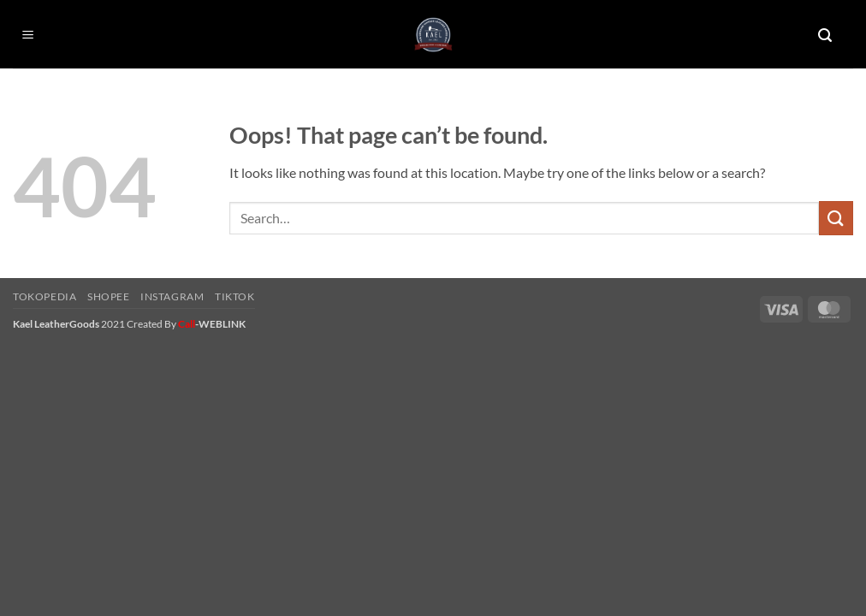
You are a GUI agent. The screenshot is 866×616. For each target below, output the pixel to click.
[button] (28, 36)
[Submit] (836, 218)
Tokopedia (45, 296)
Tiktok (235, 296)
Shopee (109, 296)
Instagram (172, 296)
